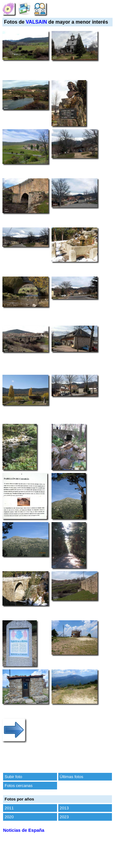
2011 (9, 808)
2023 (64, 817)
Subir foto (13, 777)
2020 (9, 817)
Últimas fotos (72, 777)
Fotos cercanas (19, 786)
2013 (64, 808)
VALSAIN (36, 22)
